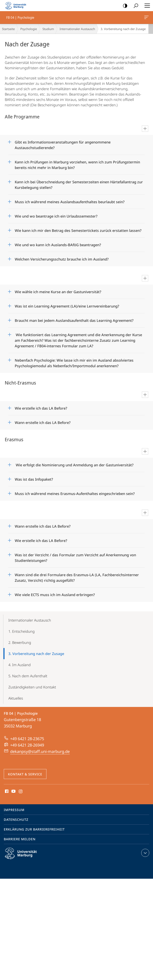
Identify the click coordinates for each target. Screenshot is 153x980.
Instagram (21, 792)
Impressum (14, 810)
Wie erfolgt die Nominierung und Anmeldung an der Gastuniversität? (74, 465)
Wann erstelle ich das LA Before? (43, 423)
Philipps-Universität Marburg (24, 857)
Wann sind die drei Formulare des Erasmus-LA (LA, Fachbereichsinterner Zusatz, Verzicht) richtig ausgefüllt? (77, 576)
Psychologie (29, 29)
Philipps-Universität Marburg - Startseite (17, 6)
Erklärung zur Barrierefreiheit (34, 829)
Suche (135, 6)
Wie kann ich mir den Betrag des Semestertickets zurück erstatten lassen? (78, 230)
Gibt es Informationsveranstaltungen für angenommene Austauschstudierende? (63, 144)
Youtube (13, 792)
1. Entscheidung (22, 631)
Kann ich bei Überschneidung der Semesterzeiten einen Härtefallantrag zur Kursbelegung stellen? (79, 183)
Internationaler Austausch (77, 29)
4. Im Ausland (20, 665)
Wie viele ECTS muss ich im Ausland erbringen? (55, 595)
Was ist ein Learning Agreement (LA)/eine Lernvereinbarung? (67, 306)
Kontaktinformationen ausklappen (145, 853)
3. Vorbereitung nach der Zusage (36, 654)
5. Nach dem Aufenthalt (28, 676)
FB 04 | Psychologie (146, 18)
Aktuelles (16, 698)
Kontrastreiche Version (124, 6)
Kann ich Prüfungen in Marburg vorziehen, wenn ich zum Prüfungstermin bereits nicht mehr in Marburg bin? (77, 163)
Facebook (6, 792)
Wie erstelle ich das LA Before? (41, 408)
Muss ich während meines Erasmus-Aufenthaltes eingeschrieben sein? (75, 494)
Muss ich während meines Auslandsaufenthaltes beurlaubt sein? (70, 202)
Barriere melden (20, 839)
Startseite (8, 29)
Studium (48, 29)
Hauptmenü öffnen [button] (146, 6)
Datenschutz (16, 820)
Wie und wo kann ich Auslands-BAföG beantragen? (58, 245)
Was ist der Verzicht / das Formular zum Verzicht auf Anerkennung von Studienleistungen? (75, 556)
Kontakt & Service (25, 774)
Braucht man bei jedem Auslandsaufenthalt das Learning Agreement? (74, 320)
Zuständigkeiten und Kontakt (32, 687)
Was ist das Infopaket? (34, 479)
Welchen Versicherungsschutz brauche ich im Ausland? (62, 259)
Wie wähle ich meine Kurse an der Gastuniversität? (58, 292)
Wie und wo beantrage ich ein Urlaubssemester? (56, 216)
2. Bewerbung (20, 642)
